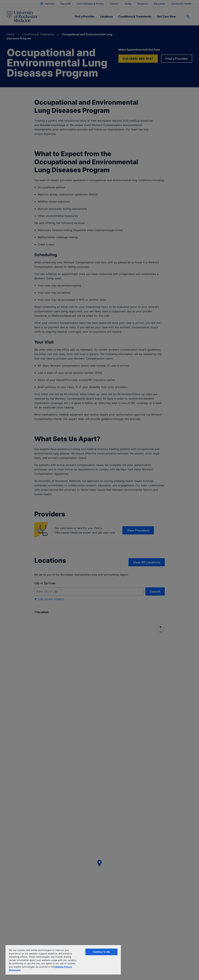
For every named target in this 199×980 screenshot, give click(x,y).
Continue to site (101, 952)
